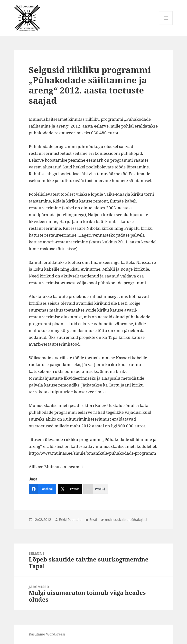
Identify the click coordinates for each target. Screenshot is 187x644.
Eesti (93, 520)
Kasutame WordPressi (47, 634)
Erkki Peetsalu (70, 520)
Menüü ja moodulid (166, 25)
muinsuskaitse (117, 520)
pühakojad (138, 520)
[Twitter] (70, 489)
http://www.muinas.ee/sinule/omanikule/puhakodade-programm (92, 453)
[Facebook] (42, 489)
